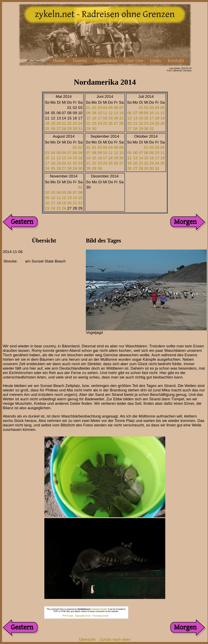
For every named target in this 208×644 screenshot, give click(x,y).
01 (88, 108)
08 (88, 113)
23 (75, 123)
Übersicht (87, 639)
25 (47, 129)
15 (88, 118)
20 (59, 123)
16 (94, 118)
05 (111, 108)
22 (69, 123)
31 (80, 129)
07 (121, 108)
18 (47, 123)
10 (100, 113)
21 (64, 123)
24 (80, 123)
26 (53, 129)
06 (116, 108)
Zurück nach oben (115, 639)
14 (121, 113)
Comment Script (99, 609)
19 (53, 123)
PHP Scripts (68, 616)
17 (100, 118)
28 (64, 129)
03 (100, 108)
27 (59, 129)
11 (105, 113)
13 (116, 113)
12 (111, 113)
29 (69, 129)
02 (94, 108)
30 (75, 129)
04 (105, 108)
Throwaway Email (100, 616)
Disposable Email (83, 616)
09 (94, 113)
